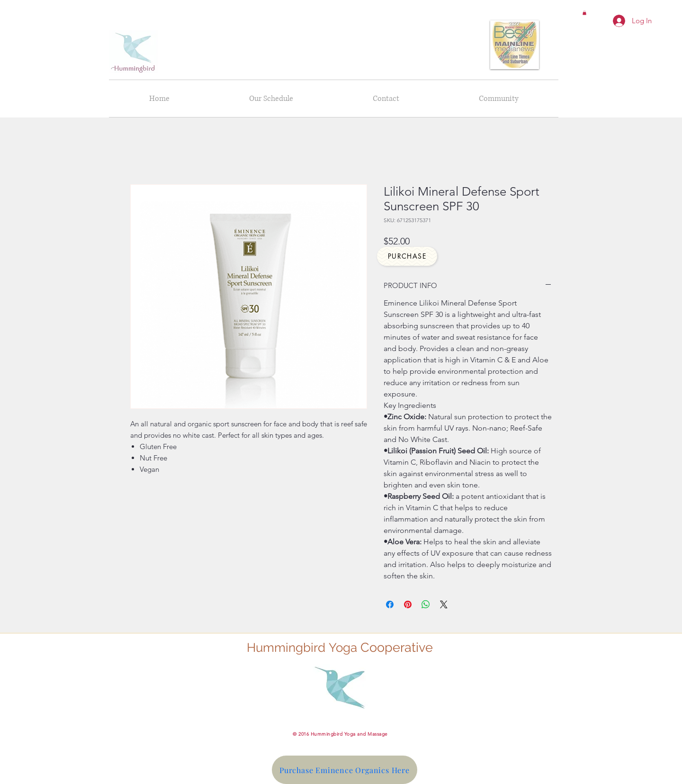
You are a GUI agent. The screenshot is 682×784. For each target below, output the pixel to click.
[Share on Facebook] (390, 604)
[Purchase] (407, 256)
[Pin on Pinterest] (408, 604)
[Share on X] (444, 604)
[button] (584, 13)
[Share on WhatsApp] (426, 604)
